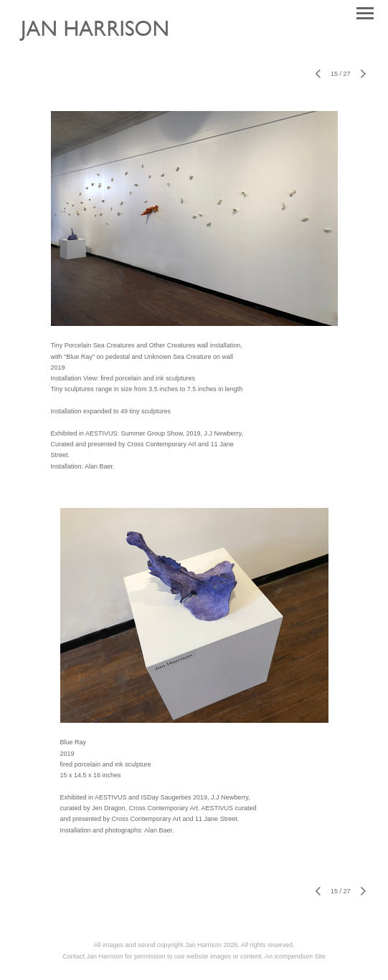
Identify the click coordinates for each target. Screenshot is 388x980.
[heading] (104, 47)
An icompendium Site (295, 956)
